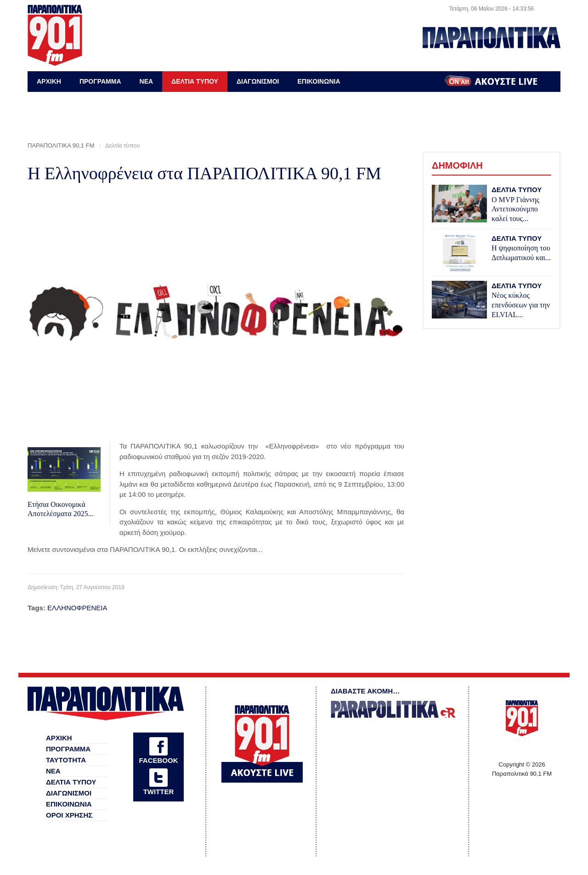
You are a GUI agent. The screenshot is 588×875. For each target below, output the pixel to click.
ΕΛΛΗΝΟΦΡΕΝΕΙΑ (77, 608)
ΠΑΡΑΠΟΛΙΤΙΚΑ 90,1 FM (61, 145)
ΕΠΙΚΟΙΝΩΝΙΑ (319, 81)
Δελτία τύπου (123, 145)
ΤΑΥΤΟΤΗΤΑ (66, 760)
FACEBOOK (158, 760)
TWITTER (159, 792)
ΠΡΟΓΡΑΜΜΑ (100, 81)
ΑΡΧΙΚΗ (49, 81)
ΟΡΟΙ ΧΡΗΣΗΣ (69, 815)
